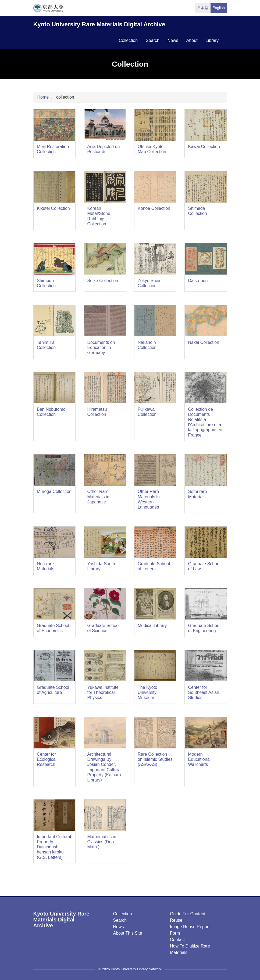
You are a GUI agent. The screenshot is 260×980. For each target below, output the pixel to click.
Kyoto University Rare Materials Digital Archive (99, 24)
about (192, 40)
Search (120, 920)
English (219, 8)
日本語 (203, 8)
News (119, 927)
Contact (177, 940)
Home (43, 97)
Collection (123, 914)
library (212, 40)
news (173, 40)
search (153, 40)
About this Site (128, 933)
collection (128, 40)
